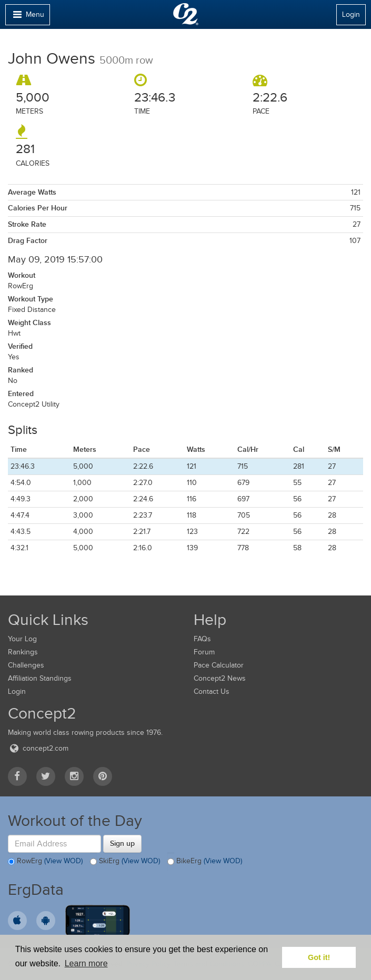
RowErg (45, 862)
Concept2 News (220, 678)
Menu (27, 17)
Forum (204, 652)
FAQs (202, 639)
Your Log (22, 639)
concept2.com (38, 748)
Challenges (26, 665)
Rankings (23, 652)
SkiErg (125, 862)
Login (351, 14)
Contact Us (212, 691)
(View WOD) (63, 861)
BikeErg (205, 862)
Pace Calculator (219, 665)
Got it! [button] (319, 957)
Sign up (122, 843)
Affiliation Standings (40, 678)
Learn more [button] (86, 963)
